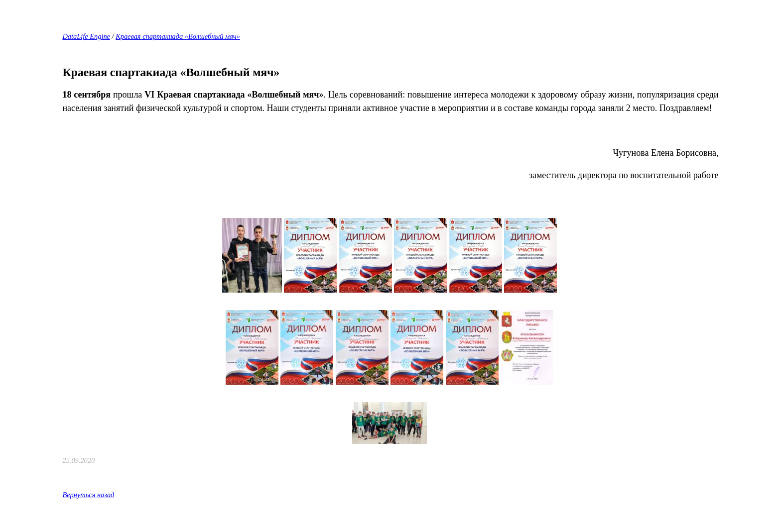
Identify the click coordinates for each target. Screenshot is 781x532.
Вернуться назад (88, 495)
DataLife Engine (86, 36)
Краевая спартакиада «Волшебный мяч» (178, 36)
